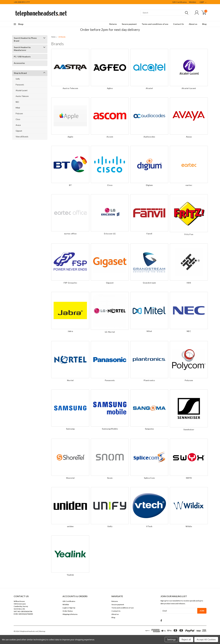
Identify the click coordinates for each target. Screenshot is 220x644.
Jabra (70, 331)
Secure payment (129, 24)
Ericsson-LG (110, 234)
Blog (204, 24)
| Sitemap (42, 631)
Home (53, 37)
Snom (110, 478)
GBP (203, 2)
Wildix (189, 526)
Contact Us (179, 24)
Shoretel (70, 478)
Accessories (19, 63)
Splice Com (149, 478)
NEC (17, 102)
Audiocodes (149, 137)
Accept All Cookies (206, 639)
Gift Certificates (180, 2)
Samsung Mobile (110, 429)
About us (193, 24)
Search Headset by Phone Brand (25, 39)
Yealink (70, 575)
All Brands (62, 37)
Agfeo (110, 88)
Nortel (70, 380)
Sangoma (149, 429)
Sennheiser (189, 429)
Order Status (68, 611)
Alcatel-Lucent (22, 90)
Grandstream (149, 283)
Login (65, 608)
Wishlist (193, 2)
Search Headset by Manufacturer (22, 49)
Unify (18, 79)
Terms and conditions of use (155, 24)
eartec (189, 185)
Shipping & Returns (70, 614)
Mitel (18, 108)
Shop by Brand (20, 73)
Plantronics (149, 380)
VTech (149, 526)
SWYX (189, 478)
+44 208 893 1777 (22, 2)
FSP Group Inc (70, 283)
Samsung (70, 429)
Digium (149, 185)
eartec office (70, 234)
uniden (70, 526)
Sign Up (72, 608)
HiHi (189, 283)
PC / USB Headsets (22, 57)
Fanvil (149, 234)
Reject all (186, 639)
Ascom (110, 137)
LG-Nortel (110, 332)
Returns (113, 24)
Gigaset (19, 131)
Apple (70, 137)
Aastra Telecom (22, 96)
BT (70, 185)
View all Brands (22, 137)
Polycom (19, 114)
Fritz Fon (189, 234)
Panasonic (20, 85)
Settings (171, 639)
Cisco (18, 119)
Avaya (18, 125)
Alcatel (149, 88)
